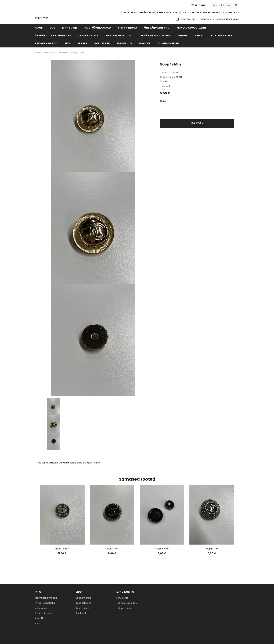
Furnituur (50, 53)
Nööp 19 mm (78, 53)
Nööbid (63, 53)
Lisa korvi (197, 123)
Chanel (178, 77)
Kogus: (163, 101)
